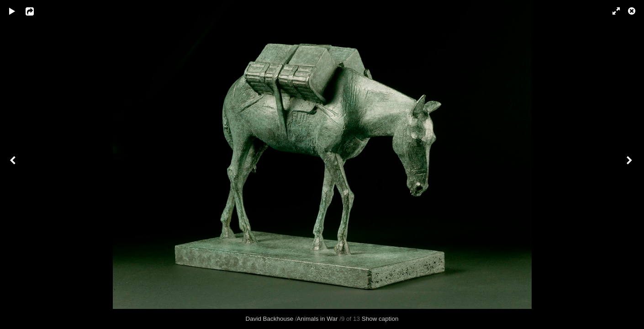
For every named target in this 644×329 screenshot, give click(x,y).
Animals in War (317, 319)
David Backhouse (270, 319)
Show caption (380, 319)
